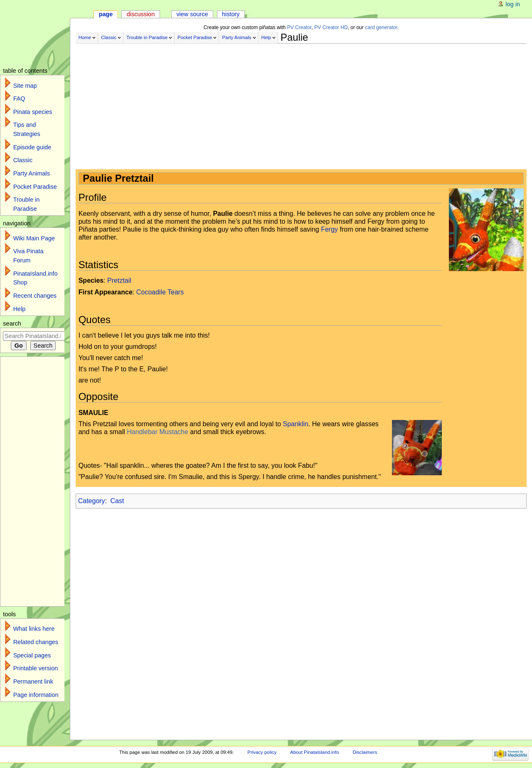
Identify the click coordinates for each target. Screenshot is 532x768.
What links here (34, 629)
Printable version (36, 668)
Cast (117, 501)
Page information (36, 695)
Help (266, 37)
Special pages (32, 655)
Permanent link (33, 682)
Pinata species (33, 112)
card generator (381, 27)
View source (192, 14)
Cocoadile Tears (160, 292)
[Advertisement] (283, 103)
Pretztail (119, 280)
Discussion (141, 14)
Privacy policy (262, 752)
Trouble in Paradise (147, 37)
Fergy (329, 229)
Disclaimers (365, 752)
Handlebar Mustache (158, 432)
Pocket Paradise (195, 37)
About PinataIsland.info (314, 752)
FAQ (19, 99)
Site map (25, 86)
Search (12, 323)
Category (92, 501)
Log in (513, 4)
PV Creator (299, 27)
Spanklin (296, 424)
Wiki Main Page (34, 238)
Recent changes (35, 296)
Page (106, 14)
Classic (109, 37)
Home (85, 37)
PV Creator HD (331, 27)
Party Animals (236, 37)
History (231, 14)
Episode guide (32, 147)
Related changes (36, 642)
